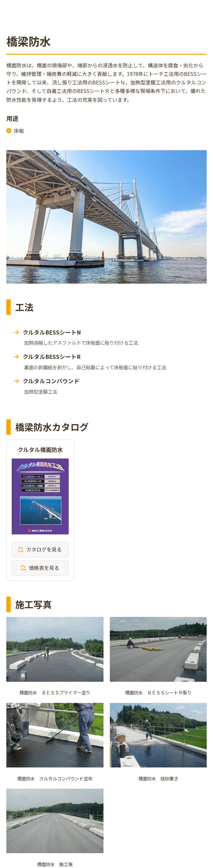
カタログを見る (44, 549)
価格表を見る (44, 568)
